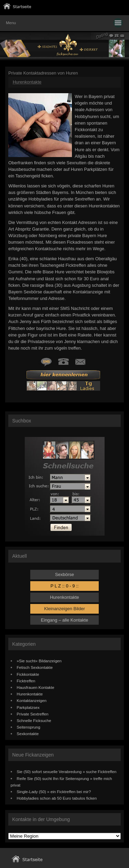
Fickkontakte (28, 674)
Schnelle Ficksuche (34, 720)
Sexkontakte (28, 734)
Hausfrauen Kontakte (36, 687)
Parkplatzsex (28, 707)
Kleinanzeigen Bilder (64, 609)
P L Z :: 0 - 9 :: (65, 586)
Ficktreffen (26, 681)
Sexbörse (64, 574)
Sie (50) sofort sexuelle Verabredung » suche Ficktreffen (67, 772)
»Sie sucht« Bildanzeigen (39, 661)
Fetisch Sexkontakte (35, 667)
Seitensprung (29, 727)
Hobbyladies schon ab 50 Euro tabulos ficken (57, 798)
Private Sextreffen (33, 714)
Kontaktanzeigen (32, 700)
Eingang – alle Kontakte (64, 620)
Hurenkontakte (27, 82)
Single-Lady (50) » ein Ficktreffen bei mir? (54, 792)
